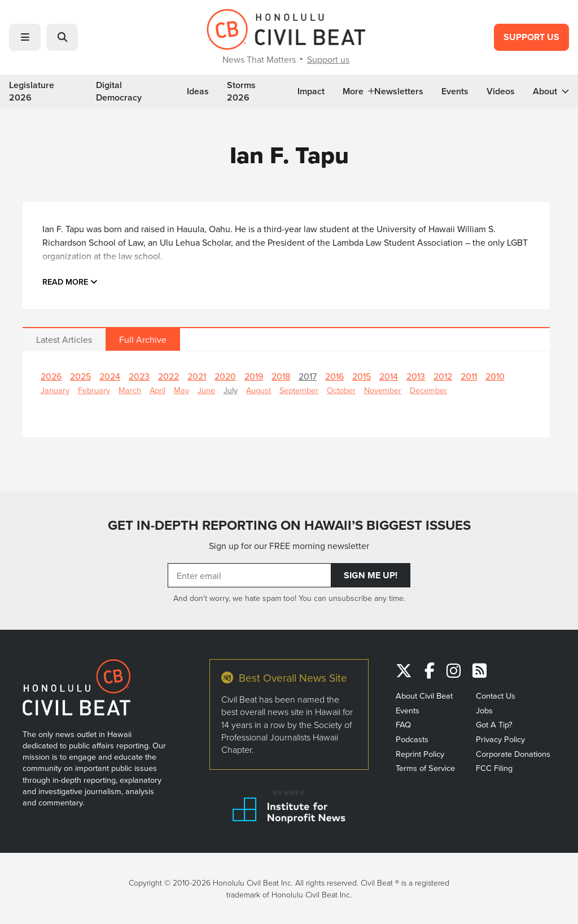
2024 (110, 376)
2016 (334, 376)
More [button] (358, 91)
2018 (281, 376)
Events (455, 91)
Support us (328, 59)
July (231, 390)
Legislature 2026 (32, 91)
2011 (469, 376)
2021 (197, 376)
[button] (25, 37)
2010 (495, 376)
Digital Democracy (119, 91)
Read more (70, 282)
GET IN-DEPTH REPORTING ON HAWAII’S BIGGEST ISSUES (289, 525)
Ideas (198, 91)
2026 (51, 376)
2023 (139, 376)
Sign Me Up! (371, 575)
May (181, 390)
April (157, 390)
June (206, 390)
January (55, 390)
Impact (311, 91)
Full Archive (143, 339)
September (299, 390)
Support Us (531, 37)
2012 (443, 376)
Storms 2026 (241, 91)
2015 (362, 376)
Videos (501, 91)
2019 (254, 376)
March (130, 390)
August (259, 390)
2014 (389, 376)
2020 (225, 376)
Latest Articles (64, 339)
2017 (308, 376)
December (428, 390)
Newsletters (399, 91)
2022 (168, 376)
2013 (416, 376)
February (94, 390)
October (341, 390)
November (383, 390)
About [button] (551, 91)
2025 (80, 376)
